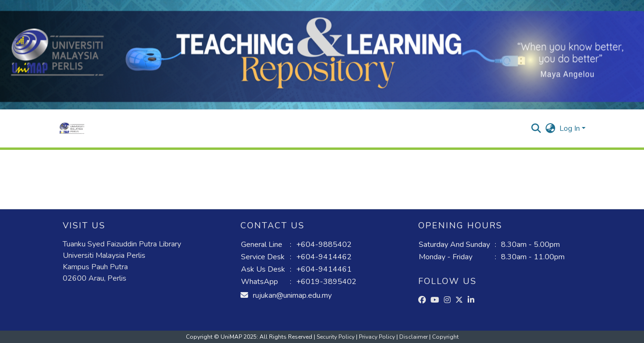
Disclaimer (414, 337)
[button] (72, 128)
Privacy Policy (378, 337)
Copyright (445, 337)
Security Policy (336, 337)
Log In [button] (571, 128)
